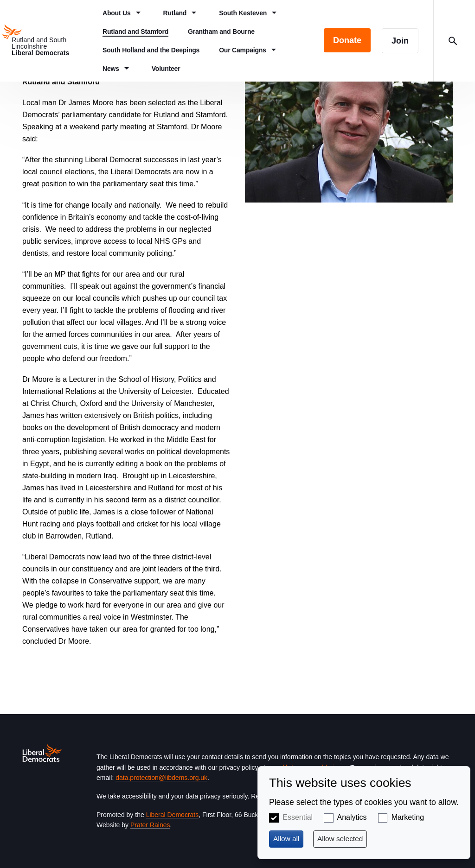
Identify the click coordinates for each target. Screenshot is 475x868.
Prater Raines (150, 825)
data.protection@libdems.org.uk (161, 778)
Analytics (352, 817)
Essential (298, 817)
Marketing (408, 817)
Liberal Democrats (173, 815)
